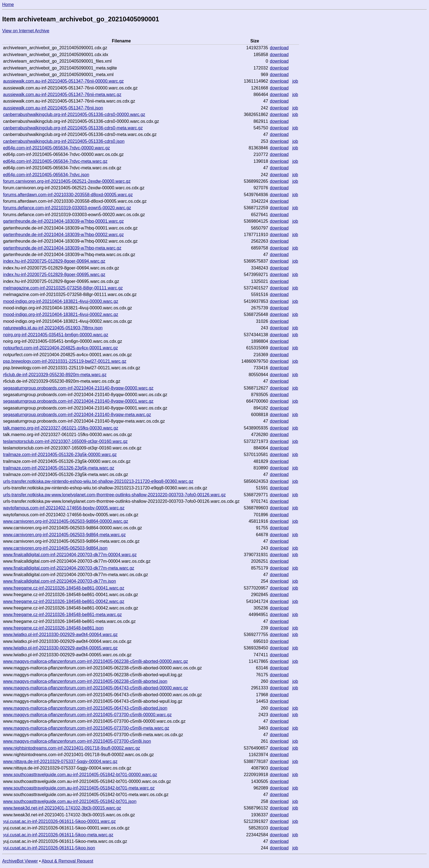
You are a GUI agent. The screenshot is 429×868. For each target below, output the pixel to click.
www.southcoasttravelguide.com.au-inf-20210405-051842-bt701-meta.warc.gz (79, 788)
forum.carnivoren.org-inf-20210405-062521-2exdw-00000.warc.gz (67, 181)
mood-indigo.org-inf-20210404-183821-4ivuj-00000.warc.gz (61, 301)
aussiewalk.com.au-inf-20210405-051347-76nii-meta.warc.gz (62, 95)
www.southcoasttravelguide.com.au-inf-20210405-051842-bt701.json (70, 801)
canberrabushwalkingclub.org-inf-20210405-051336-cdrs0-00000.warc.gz (74, 114)
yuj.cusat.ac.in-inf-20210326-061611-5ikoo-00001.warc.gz (59, 821)
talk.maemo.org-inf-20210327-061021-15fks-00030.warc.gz (61, 428)
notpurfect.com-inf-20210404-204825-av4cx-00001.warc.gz (60, 348)
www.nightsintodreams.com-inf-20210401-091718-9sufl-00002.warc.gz (72, 748)
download (279, 48)
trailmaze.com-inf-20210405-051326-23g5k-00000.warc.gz (60, 455)
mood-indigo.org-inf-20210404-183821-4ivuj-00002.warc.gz (61, 314)
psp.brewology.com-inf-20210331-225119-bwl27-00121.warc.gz (65, 361)
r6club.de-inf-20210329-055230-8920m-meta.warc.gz (55, 375)
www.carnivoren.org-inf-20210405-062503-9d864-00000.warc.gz (66, 521)
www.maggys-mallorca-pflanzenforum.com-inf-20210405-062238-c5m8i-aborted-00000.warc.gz (95, 661)
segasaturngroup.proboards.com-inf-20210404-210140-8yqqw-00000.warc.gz (78, 388)
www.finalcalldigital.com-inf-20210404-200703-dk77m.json (60, 581)
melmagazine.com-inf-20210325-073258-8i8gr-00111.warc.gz (63, 288)
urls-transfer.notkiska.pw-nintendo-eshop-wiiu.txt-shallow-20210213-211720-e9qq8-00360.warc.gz (98, 481)
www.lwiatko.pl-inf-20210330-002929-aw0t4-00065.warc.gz (60, 648)
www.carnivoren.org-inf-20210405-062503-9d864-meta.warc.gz (64, 535)
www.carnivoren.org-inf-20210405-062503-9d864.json (55, 548)
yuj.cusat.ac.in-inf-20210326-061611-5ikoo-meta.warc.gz (58, 835)
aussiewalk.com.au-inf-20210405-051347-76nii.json (53, 108)
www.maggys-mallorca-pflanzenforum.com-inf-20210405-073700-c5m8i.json (77, 741)
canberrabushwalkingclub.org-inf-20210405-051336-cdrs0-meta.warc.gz (73, 128)
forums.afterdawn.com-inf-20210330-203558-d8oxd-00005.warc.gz (68, 195)
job (295, 81)
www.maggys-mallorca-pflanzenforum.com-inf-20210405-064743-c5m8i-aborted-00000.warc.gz (95, 688)
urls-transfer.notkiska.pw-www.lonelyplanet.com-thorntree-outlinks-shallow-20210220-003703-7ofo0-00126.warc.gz (114, 495)
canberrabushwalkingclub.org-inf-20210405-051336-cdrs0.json (64, 141)
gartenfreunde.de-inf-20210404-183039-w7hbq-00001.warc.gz (63, 221)
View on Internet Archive (26, 31)
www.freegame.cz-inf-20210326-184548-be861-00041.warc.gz (64, 588)
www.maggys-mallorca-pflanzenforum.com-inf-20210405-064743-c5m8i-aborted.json (85, 708)
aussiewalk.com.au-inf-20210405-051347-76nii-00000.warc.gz (63, 81)
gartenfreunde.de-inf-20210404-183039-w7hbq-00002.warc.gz (63, 235)
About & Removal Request (67, 861)
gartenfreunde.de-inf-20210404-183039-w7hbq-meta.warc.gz (62, 248)
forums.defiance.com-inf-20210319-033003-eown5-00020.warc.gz (67, 208)
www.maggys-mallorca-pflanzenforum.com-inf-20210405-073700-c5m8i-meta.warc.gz (86, 728)
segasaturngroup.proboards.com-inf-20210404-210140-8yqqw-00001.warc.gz (78, 401)
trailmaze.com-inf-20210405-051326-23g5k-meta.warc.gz (59, 468)
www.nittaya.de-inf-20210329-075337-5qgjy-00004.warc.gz (60, 761)
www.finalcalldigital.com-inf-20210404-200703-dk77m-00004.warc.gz (70, 555)
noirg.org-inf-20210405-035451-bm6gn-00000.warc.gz (56, 335)
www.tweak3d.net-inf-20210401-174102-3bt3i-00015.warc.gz (62, 808)
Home (8, 5)
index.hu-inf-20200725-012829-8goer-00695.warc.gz (54, 275)
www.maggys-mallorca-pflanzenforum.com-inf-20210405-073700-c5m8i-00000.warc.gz (87, 715)
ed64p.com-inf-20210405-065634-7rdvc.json (46, 175)
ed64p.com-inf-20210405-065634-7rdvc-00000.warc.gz (56, 148)
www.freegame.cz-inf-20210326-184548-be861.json (53, 628)
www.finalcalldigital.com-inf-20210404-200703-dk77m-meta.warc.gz (69, 568)
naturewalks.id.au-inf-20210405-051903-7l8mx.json (53, 328)
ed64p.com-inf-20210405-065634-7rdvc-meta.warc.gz (55, 161)
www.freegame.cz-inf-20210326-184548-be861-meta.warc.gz (62, 615)
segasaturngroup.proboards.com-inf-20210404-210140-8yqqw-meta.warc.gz (77, 415)
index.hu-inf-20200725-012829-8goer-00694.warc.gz (54, 261)
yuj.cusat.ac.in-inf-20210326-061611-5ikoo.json (49, 848)
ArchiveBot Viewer (20, 861)
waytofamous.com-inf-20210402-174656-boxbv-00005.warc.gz (64, 508)
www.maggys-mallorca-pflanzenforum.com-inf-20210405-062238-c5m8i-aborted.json (85, 681)
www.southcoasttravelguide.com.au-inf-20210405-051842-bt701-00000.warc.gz (80, 775)
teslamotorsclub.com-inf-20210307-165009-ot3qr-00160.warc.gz (65, 441)
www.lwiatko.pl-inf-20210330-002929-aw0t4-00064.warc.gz (60, 635)
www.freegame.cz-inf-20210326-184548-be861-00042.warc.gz (64, 601)
